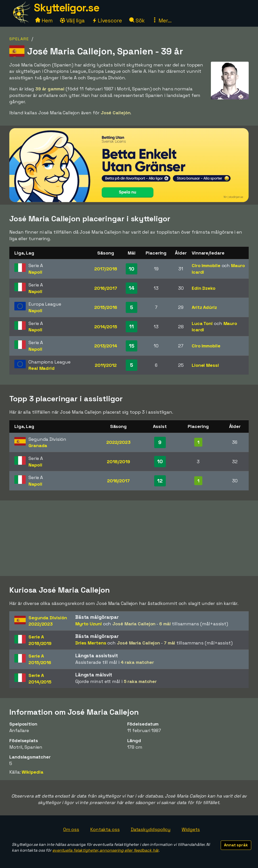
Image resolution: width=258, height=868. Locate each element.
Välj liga (72, 21)
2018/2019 (118, 462)
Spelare (19, 39)
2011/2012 (106, 365)
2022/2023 (118, 442)
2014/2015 (106, 327)
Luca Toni (202, 323)
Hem (44, 21)
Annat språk (236, 845)
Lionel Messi (205, 365)
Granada (38, 445)
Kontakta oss (105, 829)
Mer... (162, 21)
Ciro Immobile (206, 265)
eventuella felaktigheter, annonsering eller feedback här (105, 850)
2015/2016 (106, 307)
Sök (137, 21)
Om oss (71, 829)
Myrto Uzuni (89, 624)
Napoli (35, 272)
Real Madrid (42, 368)
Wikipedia (32, 772)
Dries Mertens (91, 643)
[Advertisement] (129, 538)
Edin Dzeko (204, 288)
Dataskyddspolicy (151, 829)
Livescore (107, 21)
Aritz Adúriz (204, 307)
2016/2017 (106, 288)
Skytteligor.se (67, 8)
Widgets (191, 829)
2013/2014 (106, 346)
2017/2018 (106, 269)
